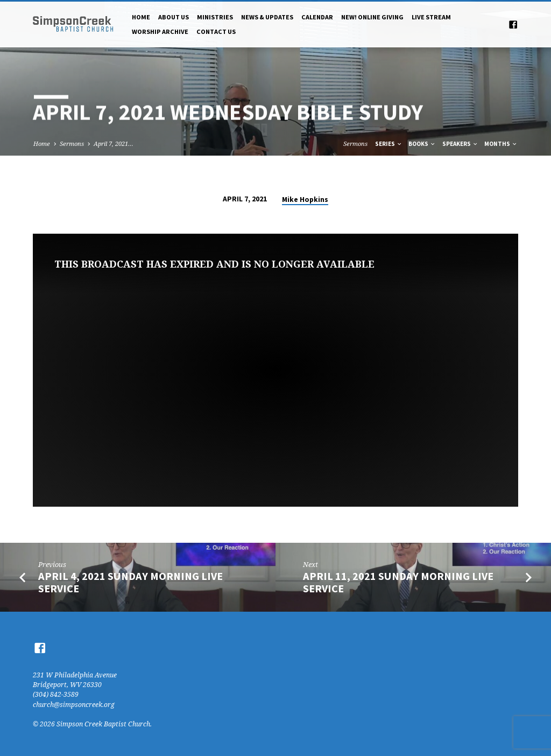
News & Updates (267, 17)
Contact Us (216, 31)
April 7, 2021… (114, 143)
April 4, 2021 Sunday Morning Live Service (130, 582)
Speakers (460, 144)
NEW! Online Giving (372, 17)
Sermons (72, 143)
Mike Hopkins (305, 199)
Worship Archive (160, 31)
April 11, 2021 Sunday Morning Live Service (398, 582)
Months (501, 144)
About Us (174, 17)
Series (389, 144)
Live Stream (431, 17)
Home (141, 17)
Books (422, 144)
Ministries (215, 17)
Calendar (317, 17)
